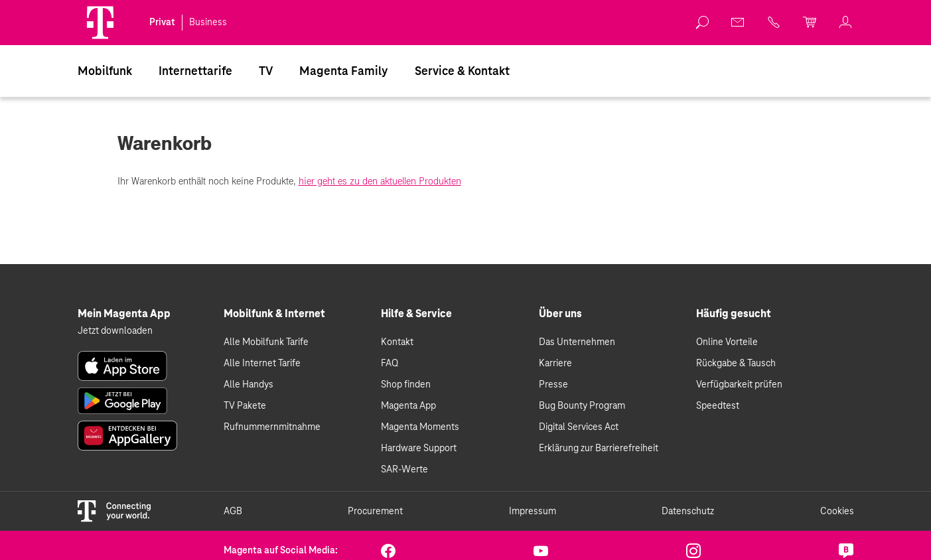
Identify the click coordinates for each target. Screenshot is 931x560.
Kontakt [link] (397, 342)
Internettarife (195, 72)
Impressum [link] (533, 512)
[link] (703, 23)
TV (266, 72)
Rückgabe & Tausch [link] (736, 364)
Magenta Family (344, 72)
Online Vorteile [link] (727, 342)
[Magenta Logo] (100, 23)
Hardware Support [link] (419, 449)
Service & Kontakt (462, 72)
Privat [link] (162, 23)
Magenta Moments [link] (420, 427)
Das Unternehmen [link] (577, 342)
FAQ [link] (390, 364)
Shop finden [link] (406, 385)
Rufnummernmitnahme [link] (272, 427)
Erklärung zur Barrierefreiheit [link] (599, 449)
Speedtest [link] (718, 406)
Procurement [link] (375, 512)
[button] (100, 23)
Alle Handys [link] (249, 385)
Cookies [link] (837, 512)
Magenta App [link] (408, 406)
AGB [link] (233, 512)
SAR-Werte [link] (404, 470)
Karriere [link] (555, 364)
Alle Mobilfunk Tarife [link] (266, 342)
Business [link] (208, 23)
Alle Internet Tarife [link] (262, 364)
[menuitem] (105, 71)
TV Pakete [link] (245, 406)
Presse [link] (553, 385)
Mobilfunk (105, 72)
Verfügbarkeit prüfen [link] (739, 385)
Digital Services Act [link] (579, 427)
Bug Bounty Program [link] (582, 406)
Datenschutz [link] (688, 512)
